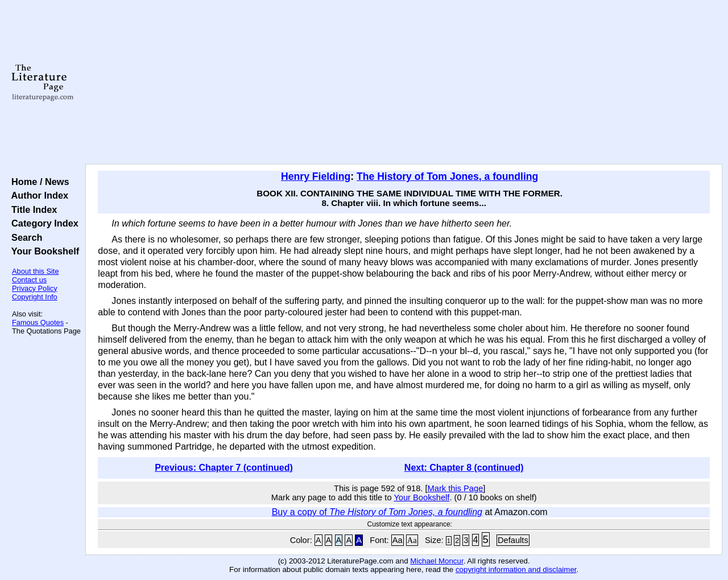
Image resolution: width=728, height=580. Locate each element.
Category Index (42, 223)
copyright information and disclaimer (516, 569)
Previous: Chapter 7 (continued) (224, 468)
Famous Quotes (38, 322)
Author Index (37, 195)
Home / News (38, 182)
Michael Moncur (437, 561)
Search (24, 237)
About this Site (36, 271)
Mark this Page (456, 488)
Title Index (32, 209)
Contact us (29, 280)
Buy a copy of (377, 512)
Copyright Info (35, 297)
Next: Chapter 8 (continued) (464, 468)
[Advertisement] (404, 83)
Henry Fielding (316, 176)
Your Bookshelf (43, 251)
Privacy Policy (35, 288)
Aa (398, 540)
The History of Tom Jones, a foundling (447, 176)
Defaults (513, 540)
